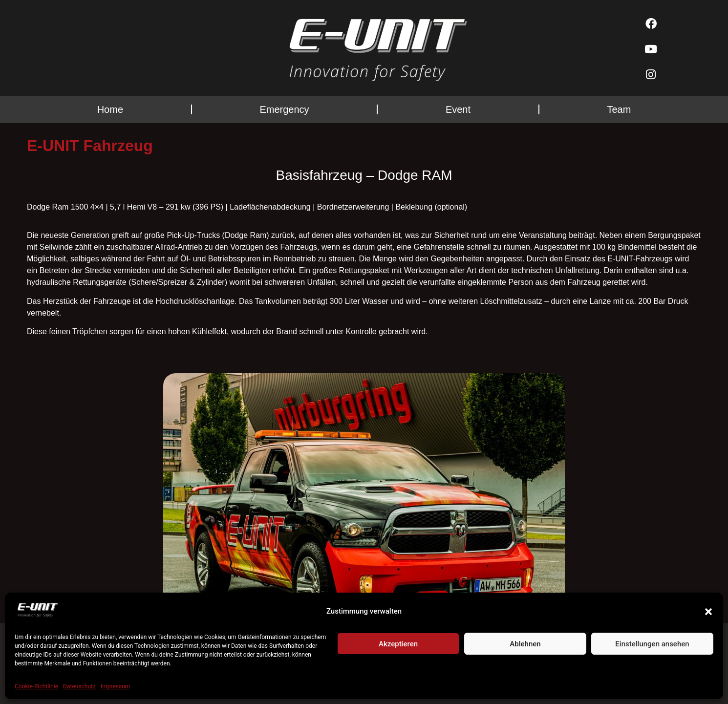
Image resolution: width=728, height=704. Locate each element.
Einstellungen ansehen (652, 644)
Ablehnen (525, 644)
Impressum (115, 686)
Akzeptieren (398, 644)
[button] (708, 612)
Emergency (284, 109)
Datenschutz (79, 686)
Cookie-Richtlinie (36, 686)
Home (110, 109)
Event (458, 109)
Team (619, 109)
